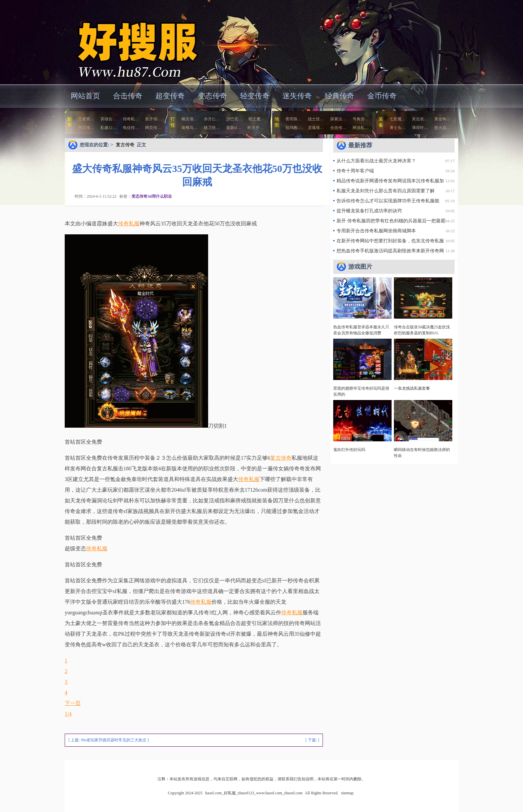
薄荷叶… (420, 128)
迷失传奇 (297, 96)
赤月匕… (212, 119)
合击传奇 (128, 96)
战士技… (316, 119)
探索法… (338, 119)
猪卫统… (212, 128)
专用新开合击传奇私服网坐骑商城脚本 (376, 231)
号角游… (361, 119)
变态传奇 (212, 96)
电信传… (131, 128)
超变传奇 (170, 96)
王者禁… (86, 119)
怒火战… (442, 128)
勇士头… (398, 128)
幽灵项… (189, 119)
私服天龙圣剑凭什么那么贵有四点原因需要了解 (386, 191)
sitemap (347, 793)
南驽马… (189, 128)
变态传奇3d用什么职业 (152, 196)
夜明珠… (294, 119)
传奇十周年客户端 (355, 171)
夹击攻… (420, 119)
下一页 (73, 703)
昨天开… (255, 128)
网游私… (361, 128)
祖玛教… (294, 128)
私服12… (108, 128)
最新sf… (234, 128)
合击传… (338, 128)
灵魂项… (316, 128)
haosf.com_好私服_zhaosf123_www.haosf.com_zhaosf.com (129, 41)
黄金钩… (442, 119)
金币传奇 (382, 96)
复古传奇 (125, 145)
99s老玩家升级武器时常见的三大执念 (114, 740)
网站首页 (85, 96)
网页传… (86, 128)
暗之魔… (256, 119)
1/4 (68, 714)
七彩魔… (398, 119)
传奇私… (131, 119)
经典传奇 (340, 96)
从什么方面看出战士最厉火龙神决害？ (376, 161)
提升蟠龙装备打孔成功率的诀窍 (369, 211)
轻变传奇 (255, 96)
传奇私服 (129, 223)
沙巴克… (234, 119)
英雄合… (108, 119)
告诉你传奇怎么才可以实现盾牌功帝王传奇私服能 (388, 201)
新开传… (153, 119)
